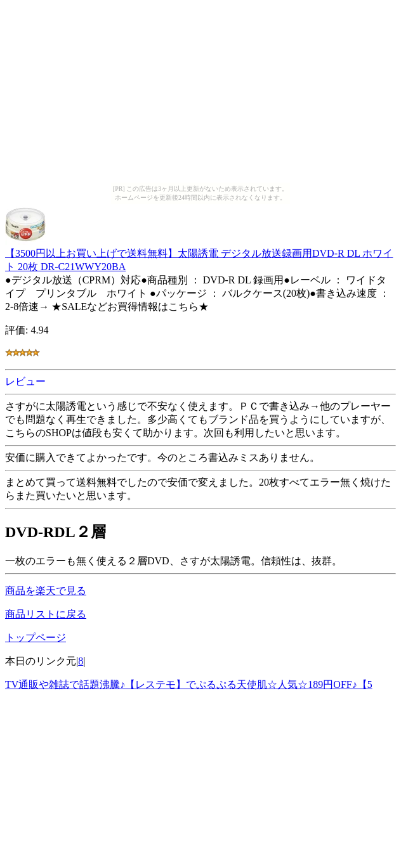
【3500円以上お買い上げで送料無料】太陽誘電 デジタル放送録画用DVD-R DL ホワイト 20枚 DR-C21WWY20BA (199, 254)
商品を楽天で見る (46, 591)
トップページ (36, 638)
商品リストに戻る (46, 614)
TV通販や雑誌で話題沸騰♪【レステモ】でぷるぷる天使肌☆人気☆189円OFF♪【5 (189, 684)
